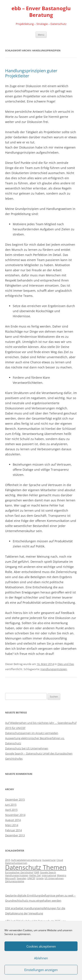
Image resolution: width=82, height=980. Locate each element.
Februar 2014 (13, 830)
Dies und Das (66, 664)
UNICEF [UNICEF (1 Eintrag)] (31, 878)
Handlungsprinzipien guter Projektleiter (31, 73)
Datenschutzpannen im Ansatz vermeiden (32, 733)
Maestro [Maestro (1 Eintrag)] (62, 875)
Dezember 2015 (15, 800)
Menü (41, 35)
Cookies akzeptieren (41, 946)
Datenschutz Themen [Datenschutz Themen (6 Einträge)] (36, 867)
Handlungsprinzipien (54, 669)
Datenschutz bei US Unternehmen (27, 748)
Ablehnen (41, 958)
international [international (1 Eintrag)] (49, 875)
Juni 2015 (11, 805)
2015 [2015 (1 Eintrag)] (8, 860)
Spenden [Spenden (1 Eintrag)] (22, 878)
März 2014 (12, 825)
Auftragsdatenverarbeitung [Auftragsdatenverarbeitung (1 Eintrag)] (26, 860)
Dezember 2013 (15, 835)
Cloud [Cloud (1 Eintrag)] (60, 860)
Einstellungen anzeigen (41, 970)
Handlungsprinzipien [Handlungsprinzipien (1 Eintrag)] (17, 875)
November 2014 (15, 815)
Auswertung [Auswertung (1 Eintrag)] (49, 860)
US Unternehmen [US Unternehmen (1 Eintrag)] (54, 878)
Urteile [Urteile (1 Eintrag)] (40, 878)
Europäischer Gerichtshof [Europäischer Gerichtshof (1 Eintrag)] (19, 872)
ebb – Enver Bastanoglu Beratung (41, 12)
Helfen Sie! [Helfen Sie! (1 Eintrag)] (35, 875)
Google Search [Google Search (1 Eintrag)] (48, 872)
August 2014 (13, 820)
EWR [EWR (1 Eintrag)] (37, 872)
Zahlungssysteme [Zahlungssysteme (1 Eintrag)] (15, 881)
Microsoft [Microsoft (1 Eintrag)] (10, 878)
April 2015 (11, 810)
